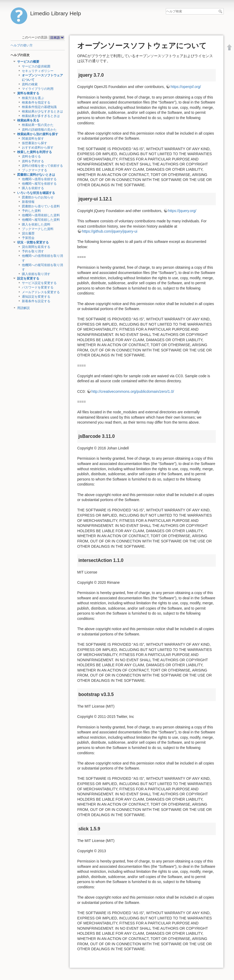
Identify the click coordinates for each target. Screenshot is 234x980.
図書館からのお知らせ (38, 197)
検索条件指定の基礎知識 (39, 107)
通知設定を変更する (36, 297)
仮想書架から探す (35, 143)
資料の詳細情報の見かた (39, 130)
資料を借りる (31, 156)
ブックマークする (35, 170)
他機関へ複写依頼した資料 (41, 220)
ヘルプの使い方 (22, 45)
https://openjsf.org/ (186, 87)
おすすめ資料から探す (38, 148)
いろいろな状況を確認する (36, 193)
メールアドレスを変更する (41, 292)
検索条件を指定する (36, 102)
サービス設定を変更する (39, 283)
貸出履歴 (28, 233)
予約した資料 (31, 211)
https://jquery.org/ (182, 211)
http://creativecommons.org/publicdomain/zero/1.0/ (133, 391)
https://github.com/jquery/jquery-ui (110, 231)
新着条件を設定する (36, 301)
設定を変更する (28, 278)
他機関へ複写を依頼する (39, 184)
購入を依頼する (33, 188)
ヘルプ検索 (221, 11)
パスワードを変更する (38, 287)
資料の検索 (30, 84)
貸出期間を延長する (36, 247)
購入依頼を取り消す (36, 274)
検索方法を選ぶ (33, 98)
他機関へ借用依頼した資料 (41, 215)
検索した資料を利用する (35, 152)
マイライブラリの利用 (38, 89)
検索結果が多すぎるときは (41, 116)
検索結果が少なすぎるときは (42, 111)
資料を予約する (33, 161)
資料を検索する (28, 93)
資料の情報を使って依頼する (42, 166)
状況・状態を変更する (33, 242)
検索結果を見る (28, 120)
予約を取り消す (33, 251)
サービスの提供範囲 (36, 66)
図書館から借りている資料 (41, 206)
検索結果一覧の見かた (38, 125)
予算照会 (28, 238)
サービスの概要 (28, 62)
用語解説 (23, 308)
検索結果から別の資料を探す (38, 134)
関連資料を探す (33, 139)
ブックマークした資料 (38, 229)
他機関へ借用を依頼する (39, 179)
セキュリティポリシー (38, 71)
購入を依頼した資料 (36, 224)
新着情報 (28, 202)
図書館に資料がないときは (36, 175)
